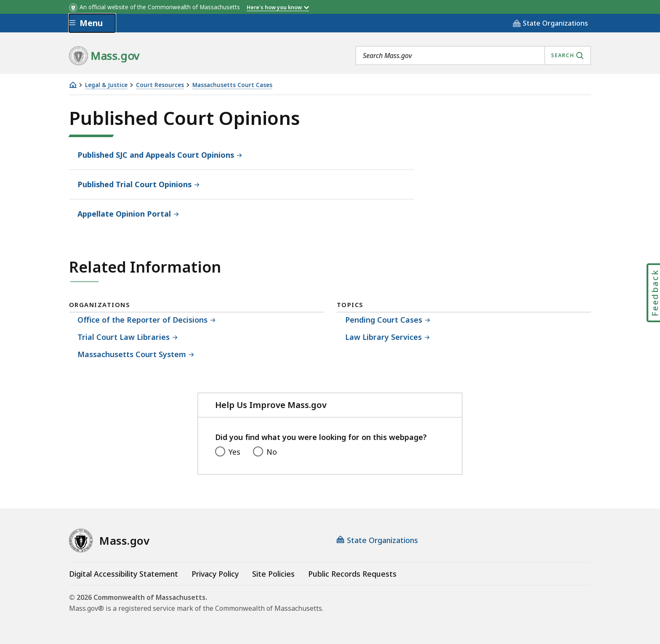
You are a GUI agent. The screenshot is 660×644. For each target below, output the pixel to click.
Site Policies (273, 574)
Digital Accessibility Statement (124, 574)
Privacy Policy (215, 574)
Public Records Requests (352, 574)
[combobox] (473, 56)
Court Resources (160, 85)
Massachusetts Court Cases (232, 85)
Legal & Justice (106, 85)
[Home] (73, 85)
